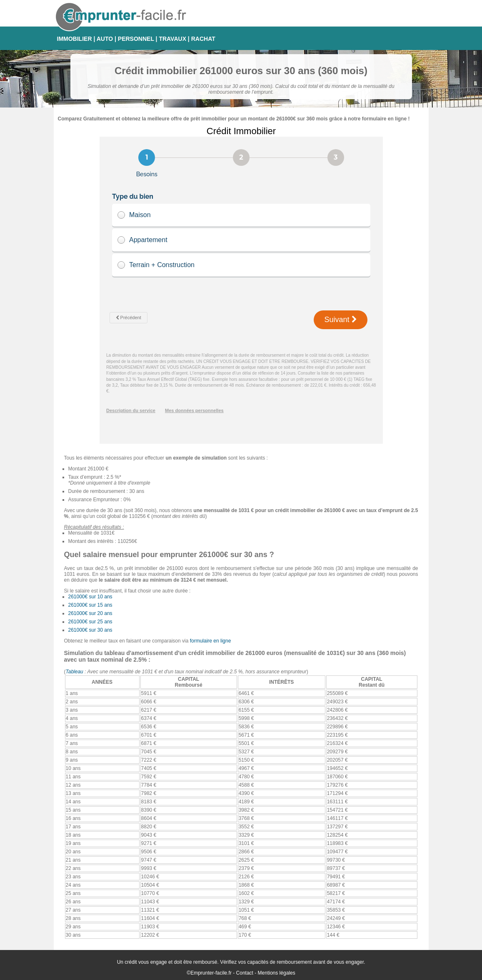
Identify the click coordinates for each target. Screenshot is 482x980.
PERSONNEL (136, 39)
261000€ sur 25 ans (90, 622)
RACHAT (203, 39)
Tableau (75, 672)
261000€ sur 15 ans (90, 605)
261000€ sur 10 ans (90, 597)
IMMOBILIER (75, 39)
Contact (245, 973)
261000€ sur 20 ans (90, 613)
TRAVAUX (172, 39)
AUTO (105, 39)
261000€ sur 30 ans (90, 630)
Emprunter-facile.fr (211, 973)
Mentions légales (277, 973)
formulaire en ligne (211, 641)
